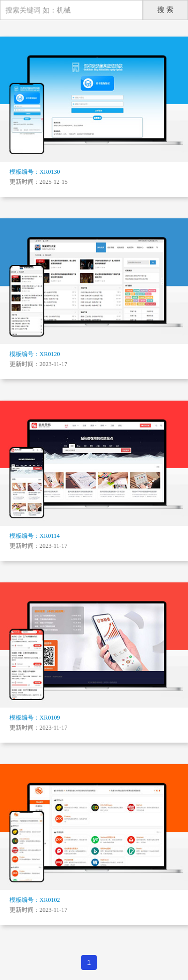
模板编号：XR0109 (35, 718)
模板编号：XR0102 (35, 900)
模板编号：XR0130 (35, 172)
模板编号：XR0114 (35, 536)
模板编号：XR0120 (35, 354)
